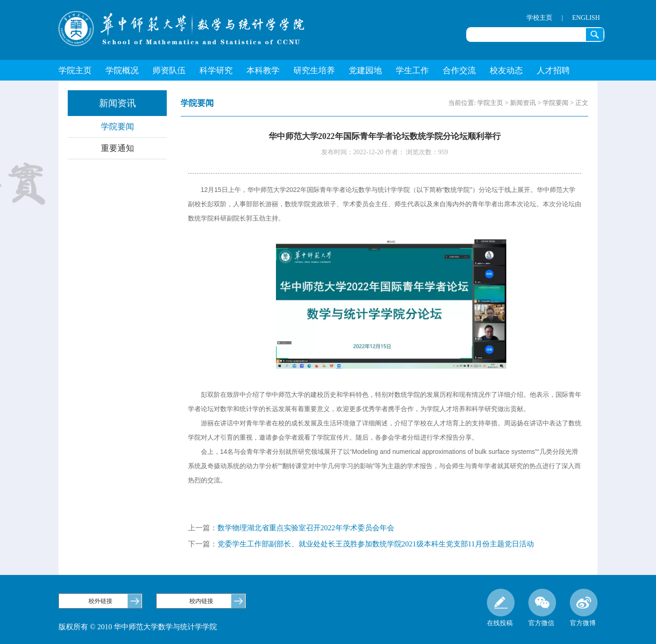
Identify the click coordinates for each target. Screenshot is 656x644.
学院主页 (75, 70)
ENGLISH (586, 18)
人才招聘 (553, 70)
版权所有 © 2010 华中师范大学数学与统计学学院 (138, 627)
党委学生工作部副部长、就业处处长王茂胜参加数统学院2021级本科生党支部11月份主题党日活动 (376, 544)
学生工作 (412, 70)
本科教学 (263, 70)
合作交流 (459, 70)
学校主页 (539, 18)
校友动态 (506, 70)
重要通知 (117, 148)
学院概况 (122, 70)
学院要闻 (117, 127)
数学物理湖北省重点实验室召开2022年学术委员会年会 (306, 528)
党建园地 (365, 70)
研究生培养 (314, 70)
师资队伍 (169, 70)
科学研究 (216, 70)
